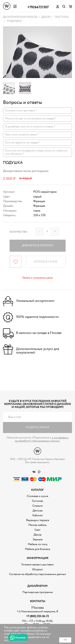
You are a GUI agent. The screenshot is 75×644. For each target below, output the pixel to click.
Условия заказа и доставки (37, 565)
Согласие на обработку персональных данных (38, 574)
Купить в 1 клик (46, 262)
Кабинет (38, 515)
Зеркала (37, 540)
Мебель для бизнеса (37, 549)
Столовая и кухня (37, 496)
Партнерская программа (37, 592)
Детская (38, 511)
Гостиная (37, 501)
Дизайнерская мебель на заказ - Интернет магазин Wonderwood (7, 6)
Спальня (37, 506)
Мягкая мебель (37, 525)
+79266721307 (38, 7)
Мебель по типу (38, 544)
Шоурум (37, 569)
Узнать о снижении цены (37, 278)
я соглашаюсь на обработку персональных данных (42, 439)
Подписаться (37, 427)
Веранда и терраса (38, 520)
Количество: (19, 232)
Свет (37, 530)
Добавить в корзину (37, 245)
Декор (38, 535)
